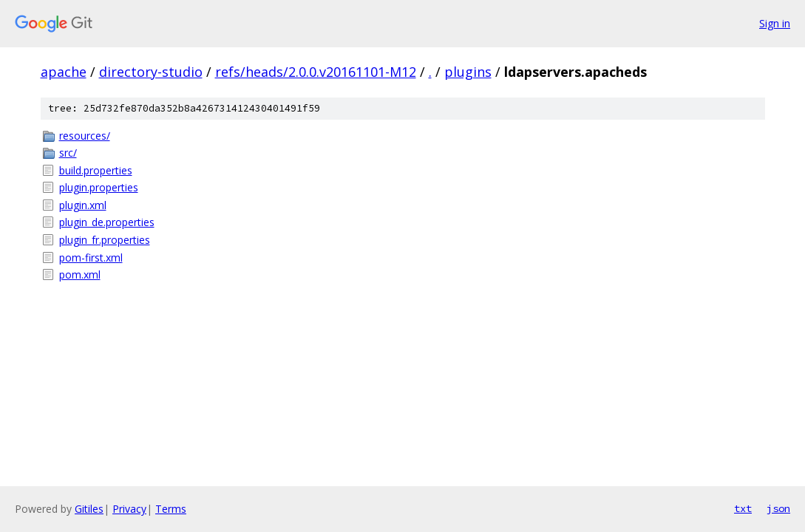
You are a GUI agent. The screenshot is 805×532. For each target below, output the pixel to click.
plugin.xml (83, 205)
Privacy (129, 509)
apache (64, 72)
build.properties (96, 170)
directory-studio (151, 72)
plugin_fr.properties (105, 240)
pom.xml (80, 274)
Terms (171, 509)
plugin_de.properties (107, 222)
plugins (468, 72)
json (778, 508)
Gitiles (89, 509)
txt (743, 508)
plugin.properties (99, 187)
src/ (68, 153)
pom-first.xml (91, 258)
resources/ (85, 136)
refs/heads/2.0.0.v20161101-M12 (316, 72)
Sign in (775, 23)
